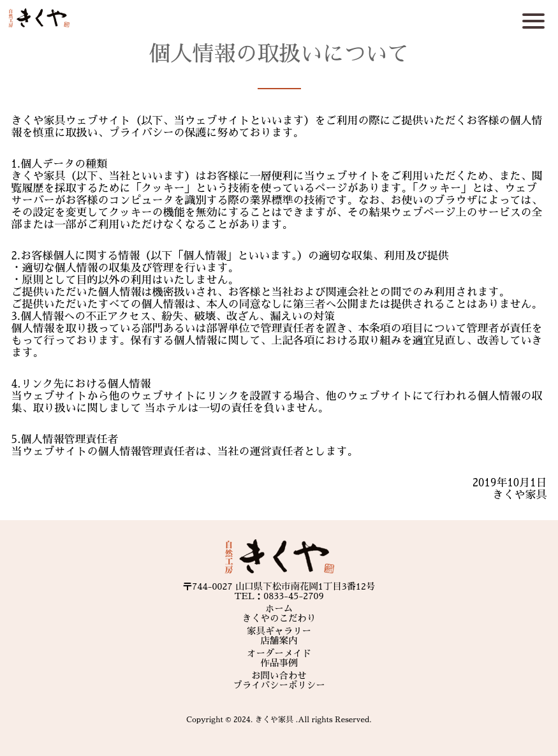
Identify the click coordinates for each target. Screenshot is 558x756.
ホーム (279, 609)
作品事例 (279, 663)
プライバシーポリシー (279, 685)
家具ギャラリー (279, 631)
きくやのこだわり (279, 618)
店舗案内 (279, 641)
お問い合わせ (279, 676)
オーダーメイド (279, 653)
